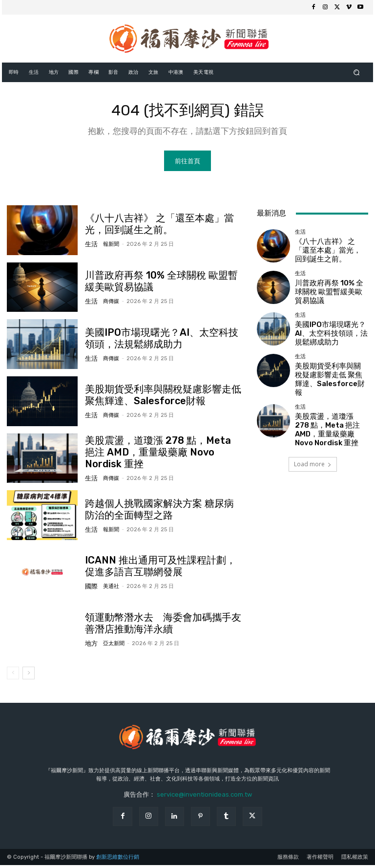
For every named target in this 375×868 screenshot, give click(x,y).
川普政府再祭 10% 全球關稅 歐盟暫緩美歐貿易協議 (162, 284)
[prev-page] (13, 676)
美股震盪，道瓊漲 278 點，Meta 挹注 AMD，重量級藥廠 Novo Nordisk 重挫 (156, 456)
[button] (357, 72)
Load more (313, 448)
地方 (90, 645)
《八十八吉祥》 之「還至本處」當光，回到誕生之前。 (328, 253)
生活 (90, 246)
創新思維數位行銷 (118, 860)
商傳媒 (108, 303)
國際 (90, 588)
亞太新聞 (110, 645)
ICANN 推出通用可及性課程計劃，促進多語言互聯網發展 (161, 569)
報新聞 (108, 246)
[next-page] (29, 676)
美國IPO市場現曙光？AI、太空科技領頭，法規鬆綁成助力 (330, 334)
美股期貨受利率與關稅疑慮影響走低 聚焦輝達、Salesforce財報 (161, 398)
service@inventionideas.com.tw (204, 797)
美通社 (108, 588)
